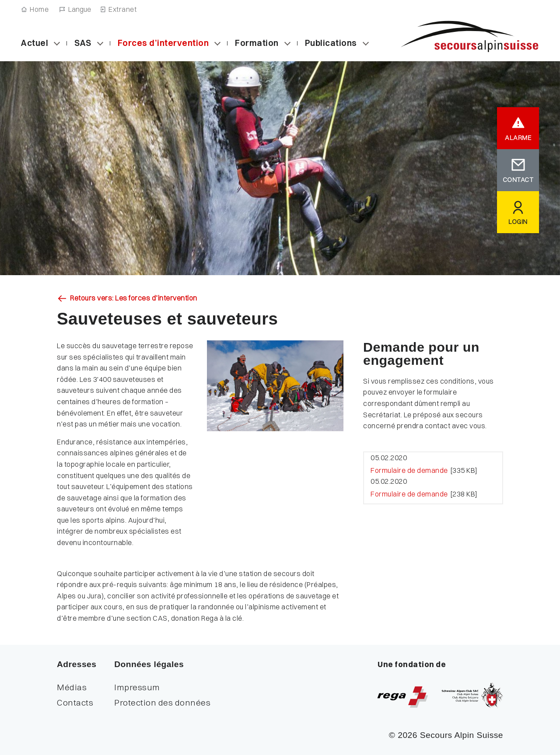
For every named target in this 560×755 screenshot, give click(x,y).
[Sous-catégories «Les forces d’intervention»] (217, 43)
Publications (331, 43)
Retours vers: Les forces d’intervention (134, 298)
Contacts (75, 703)
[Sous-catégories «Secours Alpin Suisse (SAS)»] (100, 43)
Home (39, 9)
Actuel (35, 43)
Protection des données (162, 703)
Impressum (137, 687)
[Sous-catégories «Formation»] (287, 43)
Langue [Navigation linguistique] (80, 9)
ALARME (518, 138)
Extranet (122, 9)
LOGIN (518, 222)
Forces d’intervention (163, 43)
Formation (257, 43)
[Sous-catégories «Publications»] (366, 43)
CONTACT (518, 180)
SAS (83, 43)
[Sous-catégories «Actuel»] (57, 43)
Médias (72, 687)
